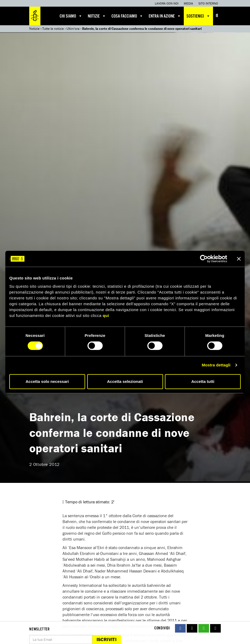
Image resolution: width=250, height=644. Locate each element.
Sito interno (208, 3)
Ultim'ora (73, 29)
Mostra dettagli (216, 365)
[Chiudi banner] (239, 259)
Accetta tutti (203, 381)
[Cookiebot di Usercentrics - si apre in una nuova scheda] (204, 259)
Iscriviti (107, 639)
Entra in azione (165, 16)
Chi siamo (71, 16)
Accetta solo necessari (47, 381)
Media (188, 3)
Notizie (97, 16)
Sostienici (198, 16)
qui (106, 315)
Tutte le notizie (53, 29)
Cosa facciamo (127, 16)
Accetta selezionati (125, 381)
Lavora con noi (167, 3)
